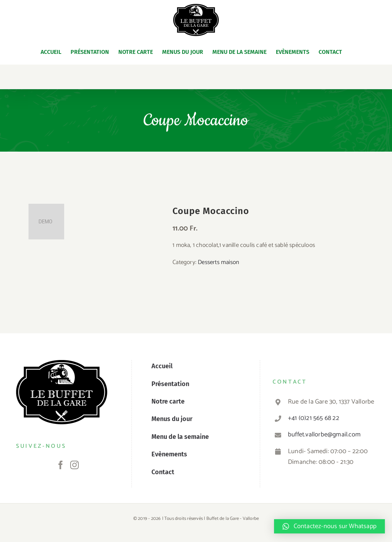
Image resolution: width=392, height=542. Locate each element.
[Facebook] (61, 465)
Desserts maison (218, 262)
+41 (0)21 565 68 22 (314, 418)
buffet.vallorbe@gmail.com (324, 435)
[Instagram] (74, 465)
